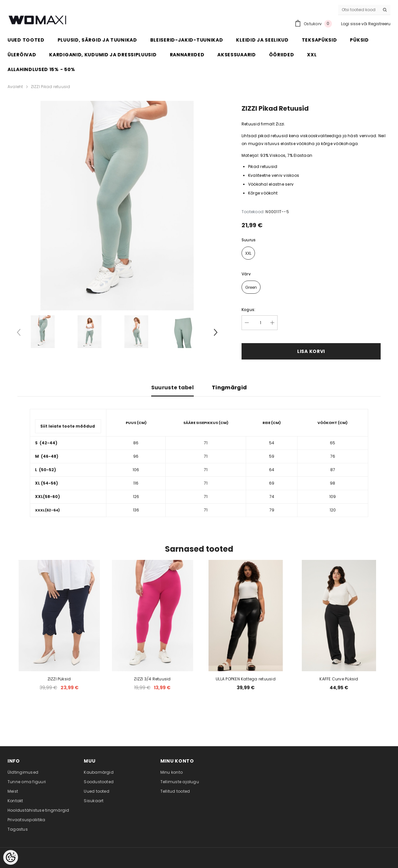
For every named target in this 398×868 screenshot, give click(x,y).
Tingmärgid (229, 388)
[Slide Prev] (19, 334)
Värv (246, 274)
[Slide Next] (215, 334)
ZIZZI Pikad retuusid (51, 87)
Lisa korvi (311, 351)
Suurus (249, 240)
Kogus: (248, 310)
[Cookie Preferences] (11, 857)
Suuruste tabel (172, 388)
